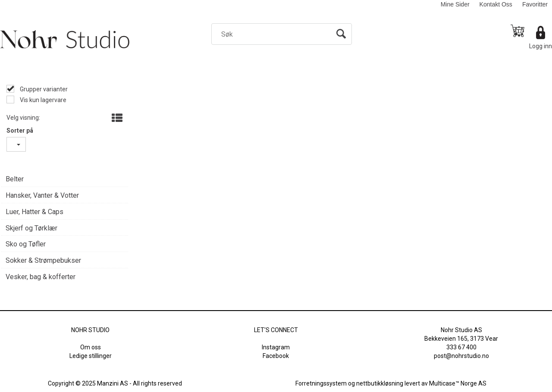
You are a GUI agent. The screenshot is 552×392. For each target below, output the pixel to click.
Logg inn (541, 46)
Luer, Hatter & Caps (34, 212)
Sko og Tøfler (26, 244)
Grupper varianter (43, 89)
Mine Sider (455, 4)
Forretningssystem (321, 383)
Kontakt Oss (496, 4)
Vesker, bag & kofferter (41, 277)
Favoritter (535, 4)
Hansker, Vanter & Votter (42, 195)
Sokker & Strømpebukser (43, 260)
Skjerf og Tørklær (31, 228)
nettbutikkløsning (380, 383)
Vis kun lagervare (42, 100)
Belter (15, 179)
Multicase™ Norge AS (458, 383)
